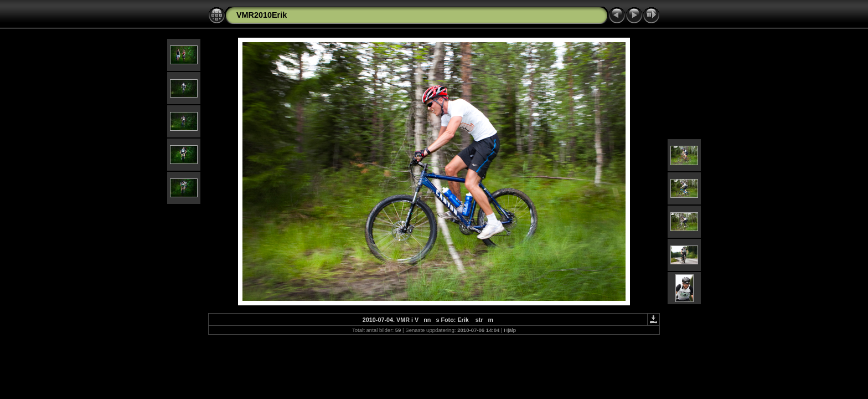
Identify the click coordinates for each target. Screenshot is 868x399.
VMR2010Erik (262, 15)
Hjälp (510, 330)
